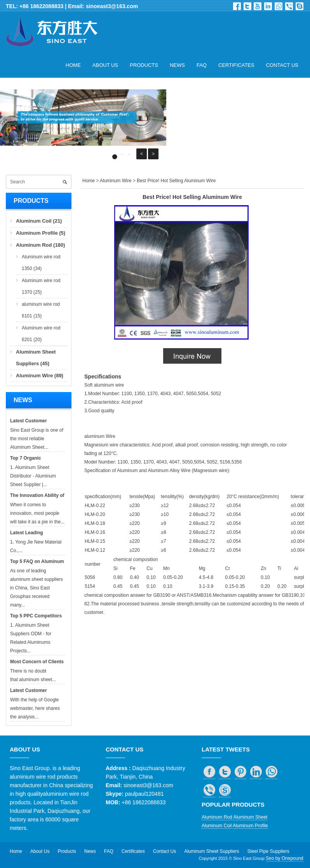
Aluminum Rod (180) (40, 245)
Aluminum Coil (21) (39, 221)
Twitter (247, 6)
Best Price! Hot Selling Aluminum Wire (176, 181)
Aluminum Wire (116, 181)
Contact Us (282, 65)
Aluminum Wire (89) (40, 376)
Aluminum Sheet (250, 817)
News (177, 65)
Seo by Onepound (285, 858)
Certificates (236, 65)
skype (300, 6)
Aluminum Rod (217, 817)
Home (73, 65)
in (268, 6)
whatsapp (279, 6)
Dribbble (258, 6)
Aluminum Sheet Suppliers (212, 851)
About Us (105, 65)
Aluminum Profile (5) (41, 233)
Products (144, 65)
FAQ (202, 65)
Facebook (237, 6)
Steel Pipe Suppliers (268, 851)
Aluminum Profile (250, 826)
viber (289, 6)
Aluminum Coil (217, 826)
